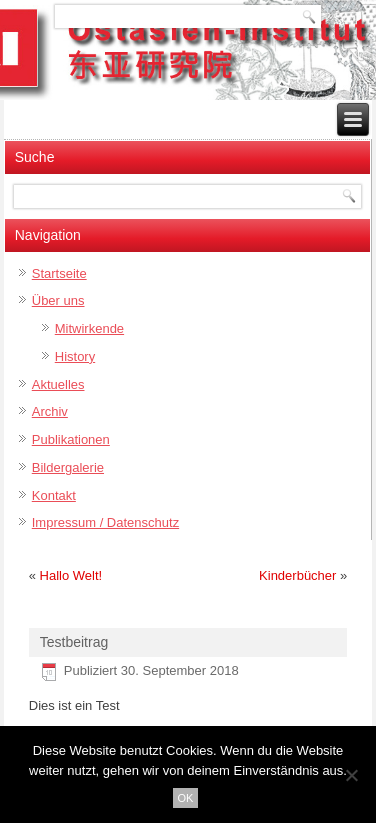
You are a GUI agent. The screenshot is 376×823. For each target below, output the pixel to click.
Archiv (50, 411)
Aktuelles (58, 384)
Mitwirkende (89, 328)
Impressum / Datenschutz (105, 522)
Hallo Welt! (71, 575)
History (75, 356)
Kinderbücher (297, 575)
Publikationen (71, 439)
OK (186, 798)
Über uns (58, 300)
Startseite (59, 273)
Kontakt (54, 495)
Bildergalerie (68, 467)
